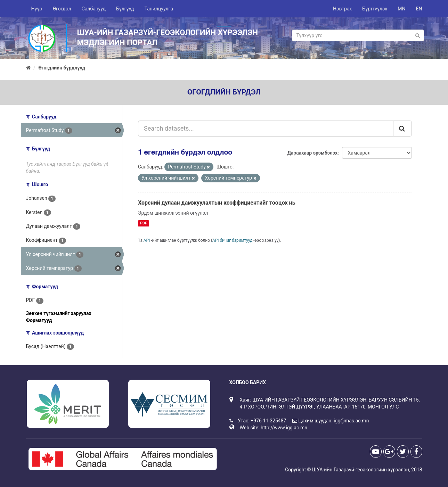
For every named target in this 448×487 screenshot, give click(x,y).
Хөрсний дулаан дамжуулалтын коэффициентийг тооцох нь (217, 203)
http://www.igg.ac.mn (284, 428)
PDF (143, 223)
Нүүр (37, 9)
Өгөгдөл (62, 9)
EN (419, 9)
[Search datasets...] (266, 129)
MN (401, 9)
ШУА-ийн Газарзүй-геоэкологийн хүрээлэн (361, 470)
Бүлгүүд (125, 9)
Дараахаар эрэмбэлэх (312, 153)
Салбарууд (94, 9)
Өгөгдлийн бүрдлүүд (62, 68)
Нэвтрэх (342, 9)
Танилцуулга (159, 9)
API (147, 240)
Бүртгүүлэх (375, 9)
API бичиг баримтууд (232, 240)
